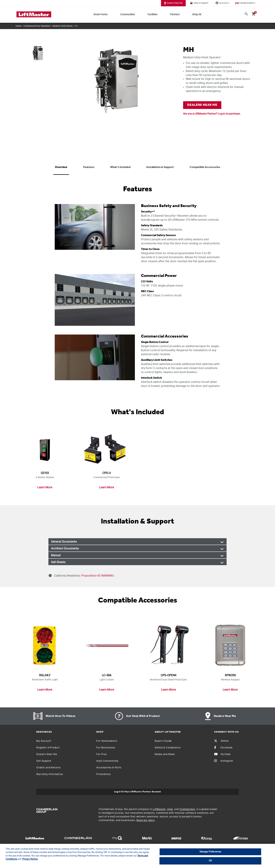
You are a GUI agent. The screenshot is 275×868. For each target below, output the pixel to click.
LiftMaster (159, 809)
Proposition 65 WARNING (97, 576)
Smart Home (100, 15)
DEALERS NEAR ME (202, 105)
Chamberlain (187, 809)
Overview (61, 167)
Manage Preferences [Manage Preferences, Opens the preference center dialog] (210, 852)
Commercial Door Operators (37, 26)
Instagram (224, 761)
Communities (128, 15)
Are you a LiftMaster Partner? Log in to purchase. (212, 114)
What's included (120, 167)
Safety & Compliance (168, 748)
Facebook (223, 748)
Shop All (197, 15)
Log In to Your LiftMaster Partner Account (138, 792)
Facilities (152, 15)
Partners (175, 15)
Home (18, 26)
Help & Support (199, 3)
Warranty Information (50, 774)
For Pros (101, 754)
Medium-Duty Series (63, 26)
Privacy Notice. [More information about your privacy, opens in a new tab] (30, 859)
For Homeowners (107, 741)
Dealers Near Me (173, 3)
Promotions (103, 774)
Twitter (222, 741)
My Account (44, 741)
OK (210, 861)
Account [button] (222, 3)
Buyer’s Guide (163, 741)
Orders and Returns (48, 768)
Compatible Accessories (205, 167)
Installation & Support (160, 167)
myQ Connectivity (107, 761)
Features (89, 167)
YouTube (222, 754)
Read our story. (146, 820)
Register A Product (48, 748)
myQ (170, 809)
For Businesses (106, 748)
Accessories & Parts (109, 768)
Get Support (44, 761)
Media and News (165, 754)
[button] (245, 3)
